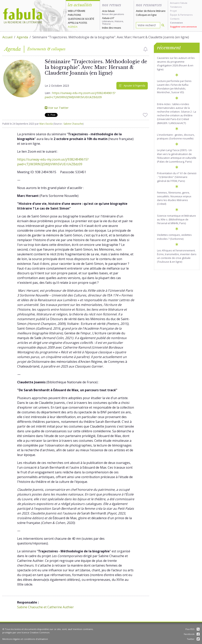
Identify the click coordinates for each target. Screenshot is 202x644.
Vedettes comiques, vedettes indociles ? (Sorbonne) (174, 237)
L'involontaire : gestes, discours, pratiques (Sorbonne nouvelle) (176, 137)
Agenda (73, 27)
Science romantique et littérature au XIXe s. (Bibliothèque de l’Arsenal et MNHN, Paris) (176, 219)
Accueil (7, 37)
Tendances (176, 7)
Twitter (193, 639)
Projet (173, 11)
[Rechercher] (163, 25)
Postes (83, 23)
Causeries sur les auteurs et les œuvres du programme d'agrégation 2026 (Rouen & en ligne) (176, 64)
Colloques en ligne (146, 15)
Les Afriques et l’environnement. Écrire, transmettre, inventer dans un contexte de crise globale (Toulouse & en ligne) (177, 256)
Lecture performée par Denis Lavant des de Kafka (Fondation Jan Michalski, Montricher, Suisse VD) (174, 87)
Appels (72, 23)
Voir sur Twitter (57, 108)
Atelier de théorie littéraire (151, 11)
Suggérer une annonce (183, 27)
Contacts (175, 19)
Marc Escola (46, 124)
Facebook (192, 634)
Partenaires (186, 15)
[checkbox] (145, 49)
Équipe (174, 15)
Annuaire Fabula (179, 3)
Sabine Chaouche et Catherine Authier (45, 607)
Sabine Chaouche (73, 124)
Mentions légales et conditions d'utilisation (25, 639)
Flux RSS (193, 629)
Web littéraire (77, 11)
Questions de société (81, 19)
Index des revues (111, 28)
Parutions (74, 15)
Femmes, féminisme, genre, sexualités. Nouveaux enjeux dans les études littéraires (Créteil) (174, 198)
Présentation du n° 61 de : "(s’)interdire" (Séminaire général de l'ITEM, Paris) (177, 177)
